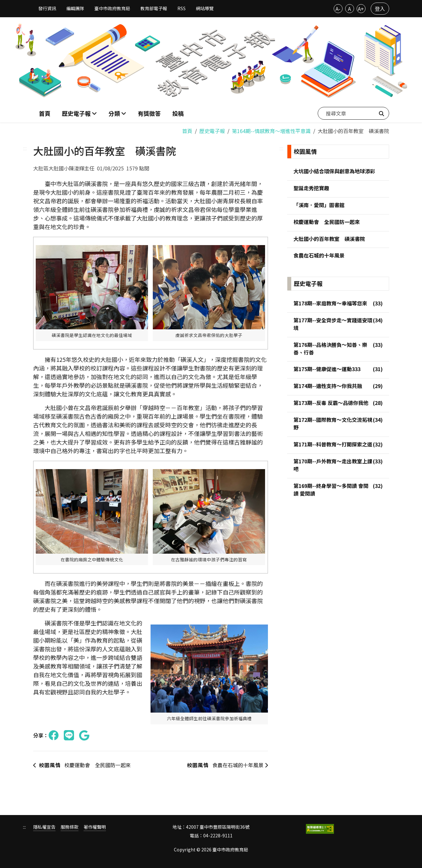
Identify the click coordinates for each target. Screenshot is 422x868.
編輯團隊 (75, 8)
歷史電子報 (212, 131)
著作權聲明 (95, 827)
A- (338, 9)
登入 (380, 9)
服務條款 (70, 827)
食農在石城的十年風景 (227, 765)
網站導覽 (205, 8)
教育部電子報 (154, 8)
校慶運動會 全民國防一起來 (82, 765)
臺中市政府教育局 (112, 8)
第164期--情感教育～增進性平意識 (271, 131)
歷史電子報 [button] (77, 113)
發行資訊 (47, 8)
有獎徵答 (149, 113)
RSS (181, 8)
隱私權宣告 (44, 827)
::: (25, 148)
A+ (361, 9)
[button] (117, 113)
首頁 (45, 113)
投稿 (178, 113)
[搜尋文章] (353, 113)
